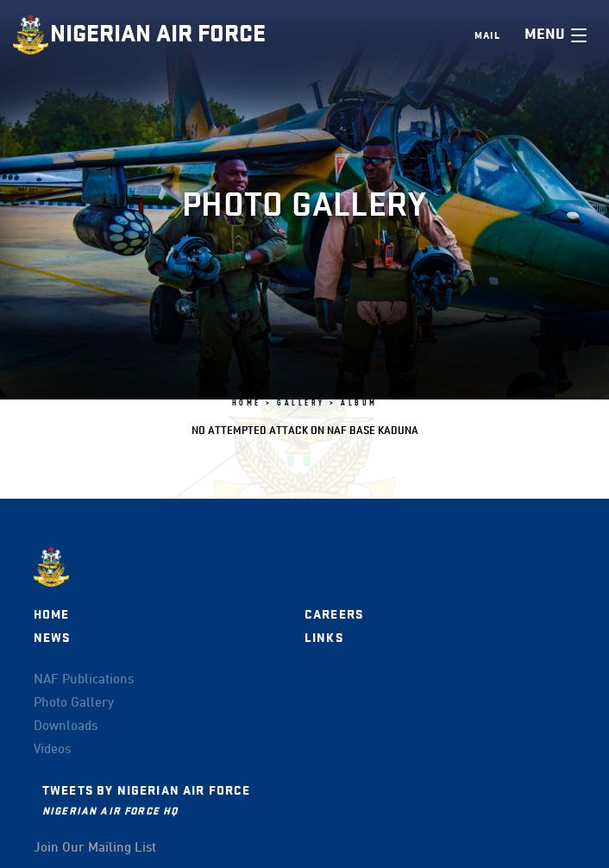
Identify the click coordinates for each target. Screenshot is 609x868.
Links (324, 638)
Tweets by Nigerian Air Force (146, 791)
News (52, 638)
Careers (334, 615)
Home (52, 615)
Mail (487, 35)
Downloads (66, 726)
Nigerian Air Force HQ (110, 811)
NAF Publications (84, 680)
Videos (52, 750)
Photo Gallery (74, 703)
